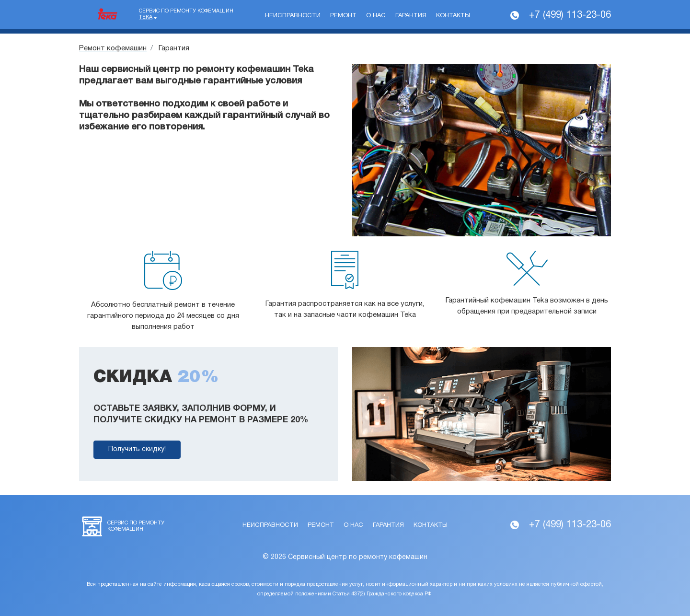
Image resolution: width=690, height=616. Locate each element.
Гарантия (411, 16)
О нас (376, 16)
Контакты (453, 16)
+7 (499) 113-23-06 (570, 15)
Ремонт (343, 16)
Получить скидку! (137, 449)
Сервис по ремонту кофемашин (186, 14)
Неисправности (293, 16)
